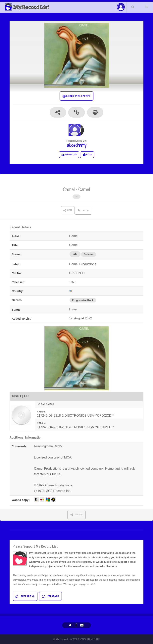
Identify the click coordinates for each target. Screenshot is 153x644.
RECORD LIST (69, 155)
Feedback (50, 596)
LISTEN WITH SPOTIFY (77, 96)
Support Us (25, 596)
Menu (147, 7)
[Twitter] (71, 625)
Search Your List (133, 7)
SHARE (77, 515)
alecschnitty (77, 145)
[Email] (82, 625)
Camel (69, 189)
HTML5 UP (93, 639)
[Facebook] (76, 625)
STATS (87, 155)
